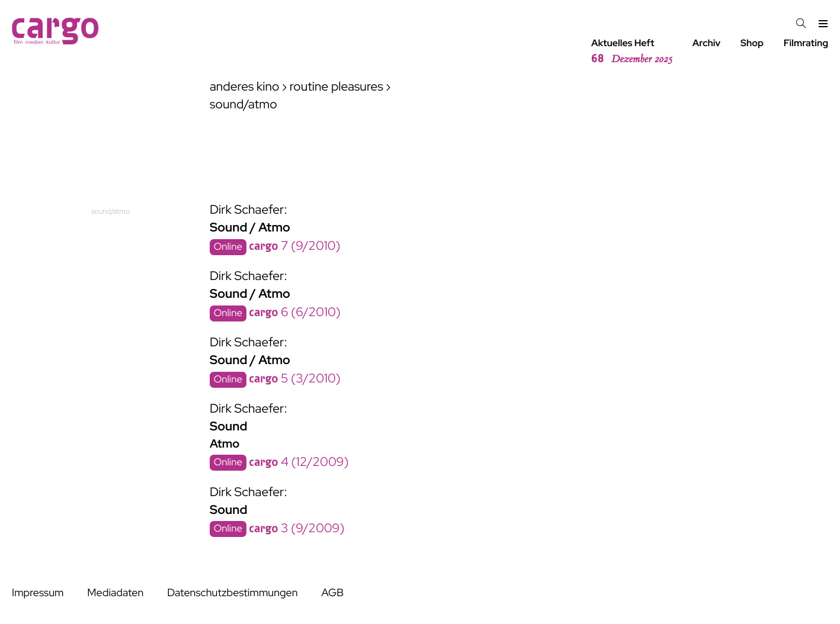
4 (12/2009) (299, 462)
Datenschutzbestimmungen (232, 593)
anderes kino (245, 87)
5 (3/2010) (295, 379)
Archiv (707, 43)
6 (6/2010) (295, 312)
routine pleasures (336, 87)
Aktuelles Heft (632, 52)
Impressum (38, 593)
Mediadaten (115, 593)
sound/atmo (110, 211)
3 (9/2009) (296, 528)
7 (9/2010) (295, 246)
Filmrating (806, 43)
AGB (332, 593)
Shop (752, 43)
